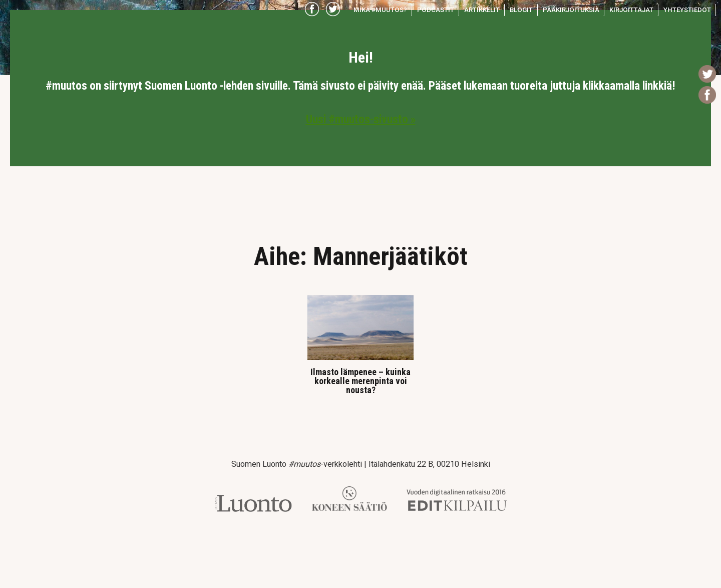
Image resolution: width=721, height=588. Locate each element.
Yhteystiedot (687, 10)
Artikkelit (482, 10)
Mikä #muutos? (380, 10)
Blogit (521, 10)
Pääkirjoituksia (571, 10)
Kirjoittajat (631, 10)
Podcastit (436, 10)
